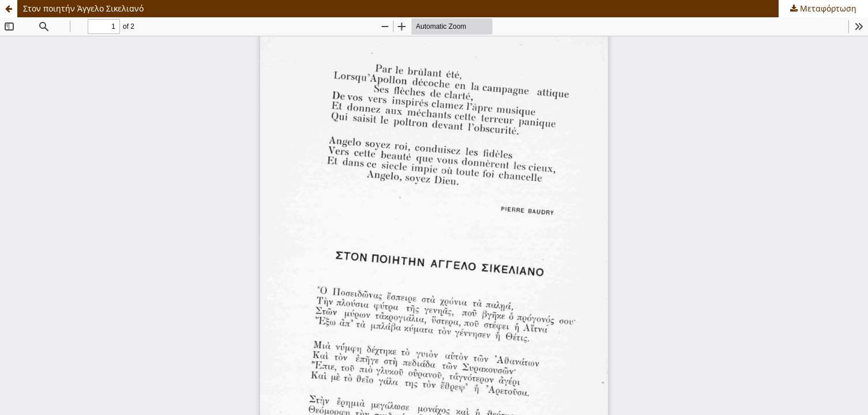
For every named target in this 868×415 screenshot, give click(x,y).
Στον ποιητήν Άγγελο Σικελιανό (83, 8)
